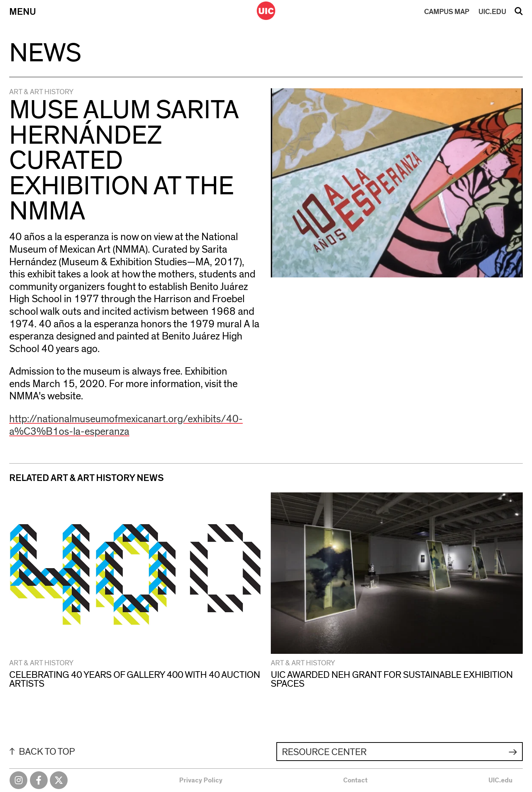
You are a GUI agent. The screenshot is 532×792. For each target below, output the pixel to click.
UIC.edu (500, 781)
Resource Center (324, 752)
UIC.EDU (492, 12)
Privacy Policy (201, 781)
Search (519, 14)
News (45, 53)
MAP (447, 12)
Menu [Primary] (23, 12)
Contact (355, 781)
